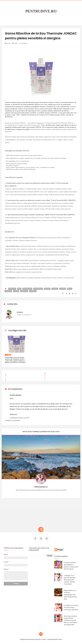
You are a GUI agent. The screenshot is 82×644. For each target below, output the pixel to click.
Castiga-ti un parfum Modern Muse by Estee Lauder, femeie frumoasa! (70, 579)
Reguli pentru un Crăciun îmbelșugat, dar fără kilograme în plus (70, 594)
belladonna (28, 289)
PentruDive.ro (41, 11)
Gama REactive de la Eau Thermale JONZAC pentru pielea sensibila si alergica (15, 360)
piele (70, 289)
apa (19, 289)
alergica (12, 289)
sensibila (24, 291)
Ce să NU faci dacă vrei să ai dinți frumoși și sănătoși (71, 606)
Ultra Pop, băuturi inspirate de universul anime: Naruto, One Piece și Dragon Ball (70, 619)
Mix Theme (59, 638)
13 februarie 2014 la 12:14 (19, 418)
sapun (16, 291)
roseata (8, 291)
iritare (47, 289)
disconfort (38, 289)
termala (33, 291)
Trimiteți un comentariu (12, 420)
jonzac (55, 289)
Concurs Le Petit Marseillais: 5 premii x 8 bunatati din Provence (71, 565)
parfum (63, 289)
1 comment (23, 43)
